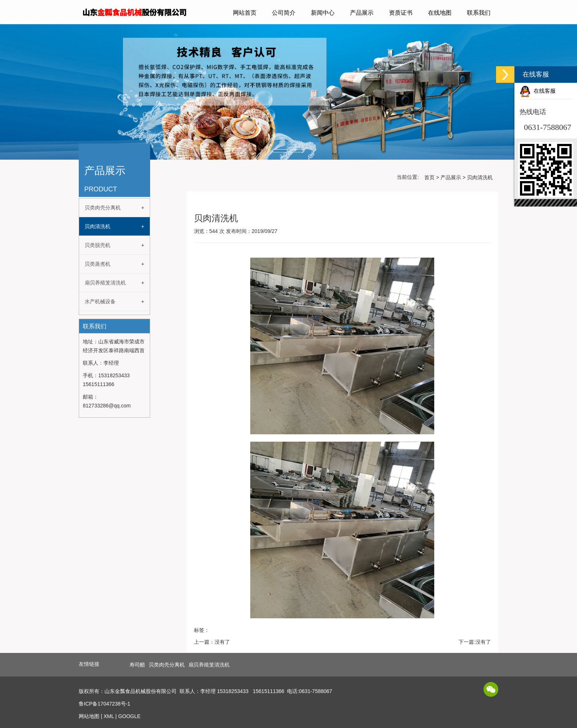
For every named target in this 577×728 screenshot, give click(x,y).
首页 (429, 177)
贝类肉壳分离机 (103, 208)
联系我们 (479, 13)
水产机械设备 (100, 301)
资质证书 (401, 13)
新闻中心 (323, 13)
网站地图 (89, 716)
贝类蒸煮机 (98, 264)
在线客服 (538, 91)
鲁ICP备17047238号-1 (105, 704)
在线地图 (440, 13)
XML (109, 716)
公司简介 (284, 13)
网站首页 (245, 13)
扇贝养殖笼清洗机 (105, 283)
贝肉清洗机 (480, 177)
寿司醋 (137, 665)
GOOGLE (129, 716)
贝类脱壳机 (98, 245)
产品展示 (362, 13)
